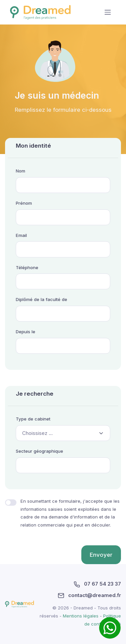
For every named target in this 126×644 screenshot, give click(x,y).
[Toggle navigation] (108, 12)
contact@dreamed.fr (89, 595)
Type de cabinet (33, 419)
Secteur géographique (39, 451)
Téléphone (27, 267)
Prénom (24, 203)
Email (21, 235)
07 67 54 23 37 (97, 584)
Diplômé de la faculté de (41, 299)
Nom (20, 171)
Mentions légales (81, 616)
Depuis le (26, 332)
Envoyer (101, 555)
